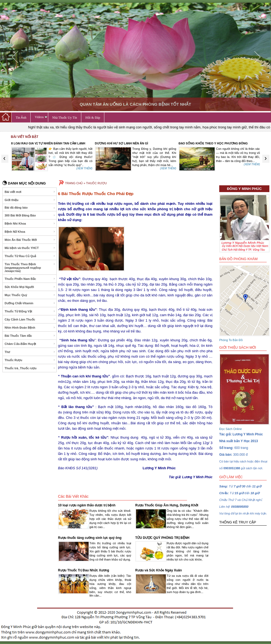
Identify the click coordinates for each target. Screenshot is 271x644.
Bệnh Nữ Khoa (30, 232)
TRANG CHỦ (74, 183)
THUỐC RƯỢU (96, 183)
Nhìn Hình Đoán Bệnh (30, 328)
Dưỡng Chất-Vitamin (30, 303)
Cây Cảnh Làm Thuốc (30, 319)
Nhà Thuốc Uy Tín (65, 118)
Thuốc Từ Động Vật (30, 311)
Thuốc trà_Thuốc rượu (30, 368)
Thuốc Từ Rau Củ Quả (30, 256)
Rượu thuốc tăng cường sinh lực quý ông (90, 538)
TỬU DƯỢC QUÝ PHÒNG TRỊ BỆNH (162, 538)
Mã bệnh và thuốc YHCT (30, 248)
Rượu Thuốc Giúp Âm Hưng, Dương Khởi (167, 505)
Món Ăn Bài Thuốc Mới (30, 240)
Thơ (30, 352)
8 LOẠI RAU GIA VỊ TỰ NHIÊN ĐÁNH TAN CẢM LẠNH (48, 143)
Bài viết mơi (30, 192)
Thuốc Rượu (30, 360)
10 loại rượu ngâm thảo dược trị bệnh (87, 505)
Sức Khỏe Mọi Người (30, 287)
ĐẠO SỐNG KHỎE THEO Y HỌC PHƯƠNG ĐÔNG (213, 143)
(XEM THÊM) (84, 168)
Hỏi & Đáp (93, 118)
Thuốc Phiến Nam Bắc (30, 279)
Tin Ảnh (21, 118)
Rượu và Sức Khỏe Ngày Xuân (159, 570)
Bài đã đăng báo (30, 208)
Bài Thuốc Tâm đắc (30, 336)
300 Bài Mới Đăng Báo (30, 215)
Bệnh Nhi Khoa (30, 224)
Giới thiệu (30, 200)
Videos (41, 117)
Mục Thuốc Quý (30, 295)
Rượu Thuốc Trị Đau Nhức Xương (84, 570)
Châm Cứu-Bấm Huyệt (30, 344)
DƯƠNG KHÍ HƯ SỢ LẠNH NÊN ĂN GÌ (121, 143)
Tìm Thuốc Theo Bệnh (30, 268)
